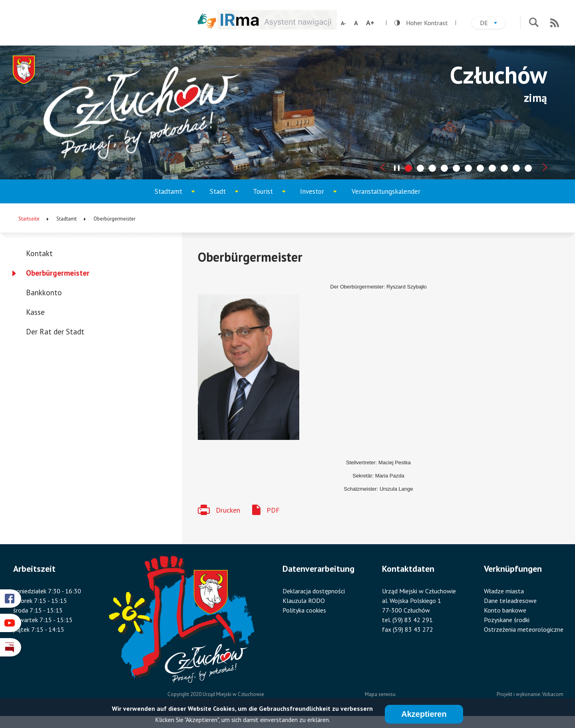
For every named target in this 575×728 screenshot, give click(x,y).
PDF (273, 510)
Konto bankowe (505, 610)
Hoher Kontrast (421, 23)
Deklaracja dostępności (314, 591)
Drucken (228, 510)
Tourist (273, 195)
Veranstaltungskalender (386, 191)
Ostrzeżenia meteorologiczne (524, 629)
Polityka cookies (304, 610)
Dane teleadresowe (510, 601)
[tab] (408, 168)
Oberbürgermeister (58, 273)
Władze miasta (504, 591)
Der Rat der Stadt (55, 332)
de (492, 24)
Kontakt (39, 253)
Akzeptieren (424, 714)
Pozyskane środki (507, 620)
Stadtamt (178, 195)
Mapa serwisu (380, 694)
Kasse (35, 312)
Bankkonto (44, 292)
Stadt (228, 195)
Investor (322, 195)
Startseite (29, 219)
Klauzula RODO (304, 601)
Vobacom (553, 694)
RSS (555, 23)
